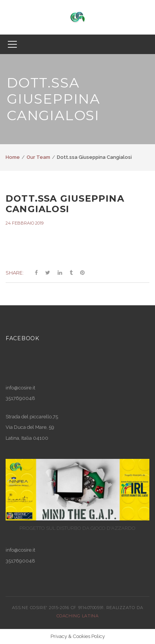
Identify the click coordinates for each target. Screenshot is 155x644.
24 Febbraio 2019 (25, 223)
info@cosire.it (20, 388)
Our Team (38, 157)
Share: (15, 273)
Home (13, 157)
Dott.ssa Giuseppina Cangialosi (65, 204)
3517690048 (20, 561)
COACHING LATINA (77, 616)
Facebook (22, 338)
